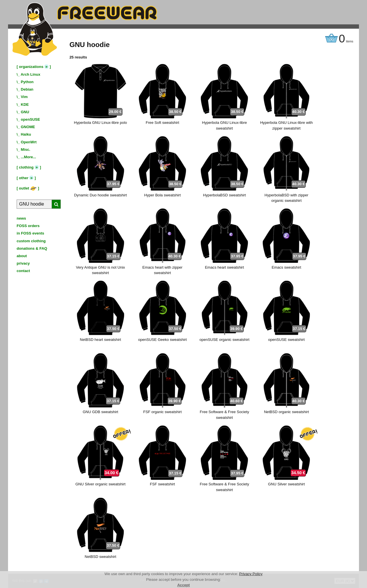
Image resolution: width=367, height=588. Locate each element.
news (21, 218)
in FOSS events (30, 233)
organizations (31, 67)
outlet (28, 188)
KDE (25, 104)
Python (27, 82)
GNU (25, 112)
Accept (183, 585)
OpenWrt (29, 142)
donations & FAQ (32, 248)
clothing (26, 167)
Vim (24, 97)
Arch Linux (30, 74)
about (22, 256)
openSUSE (31, 119)
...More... (29, 157)
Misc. (26, 150)
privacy (23, 263)
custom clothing (31, 241)
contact (23, 271)
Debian (27, 89)
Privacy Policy (251, 574)
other (24, 178)
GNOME (28, 127)
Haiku (26, 134)
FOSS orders (28, 226)
